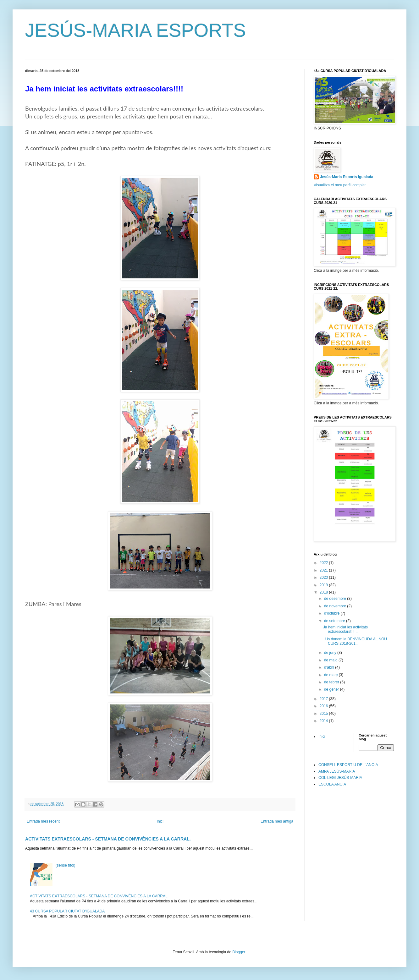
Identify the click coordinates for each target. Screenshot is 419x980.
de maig (331, 660)
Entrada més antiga (277, 821)
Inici (160, 821)
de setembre (335, 621)
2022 (324, 563)
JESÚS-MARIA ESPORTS (135, 30)
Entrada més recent (43, 821)
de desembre (336, 599)
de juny (331, 653)
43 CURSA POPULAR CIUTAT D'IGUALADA (67, 911)
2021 (324, 570)
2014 (324, 721)
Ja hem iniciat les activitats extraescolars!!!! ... (345, 629)
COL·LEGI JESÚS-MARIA (340, 778)
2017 (324, 699)
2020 (324, 578)
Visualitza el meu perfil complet (340, 185)
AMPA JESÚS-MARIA (337, 771)
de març (331, 675)
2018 (324, 592)
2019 (324, 585)
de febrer (332, 682)
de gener (332, 689)
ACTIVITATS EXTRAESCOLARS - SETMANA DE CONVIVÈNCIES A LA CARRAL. (108, 839)
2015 (324, 714)
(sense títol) (66, 865)
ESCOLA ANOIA (332, 784)
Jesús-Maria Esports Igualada (347, 177)
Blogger (239, 952)
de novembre (336, 606)
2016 (324, 706)
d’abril (330, 667)
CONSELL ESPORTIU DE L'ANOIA (348, 765)
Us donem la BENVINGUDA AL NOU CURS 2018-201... (355, 641)
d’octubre (332, 613)
